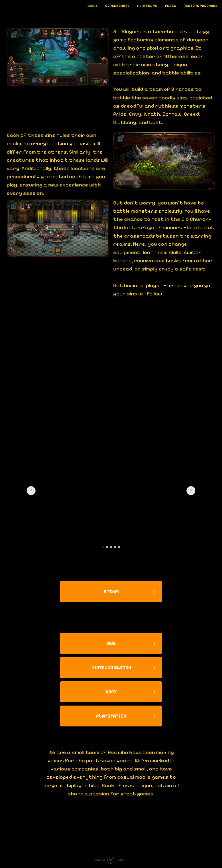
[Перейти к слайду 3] (111, 547)
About (92, 6)
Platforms (147, 6)
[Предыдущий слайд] (31, 491)
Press (170, 6)
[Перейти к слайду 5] (119, 547)
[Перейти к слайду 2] (107, 547)
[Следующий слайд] (191, 491)
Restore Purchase (201, 6)
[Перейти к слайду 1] (103, 547)
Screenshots (117, 6)
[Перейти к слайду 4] (115, 547)
